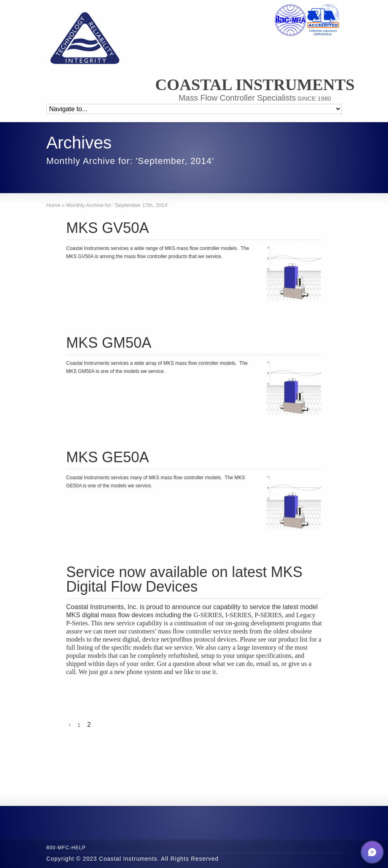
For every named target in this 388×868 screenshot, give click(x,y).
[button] (372, 852)
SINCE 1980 (314, 98)
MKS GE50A (108, 457)
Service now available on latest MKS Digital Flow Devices (184, 579)
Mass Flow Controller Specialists (237, 98)
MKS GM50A (109, 343)
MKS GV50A (108, 228)
